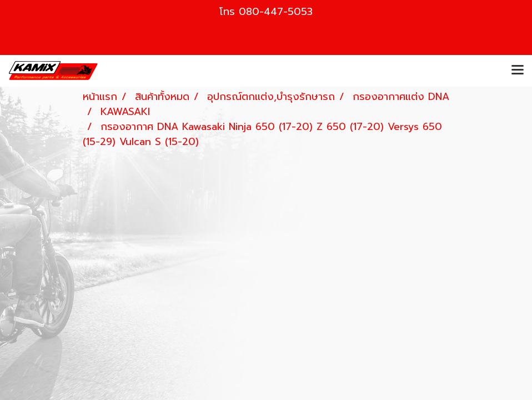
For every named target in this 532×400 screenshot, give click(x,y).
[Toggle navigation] (518, 71)
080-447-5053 (276, 12)
